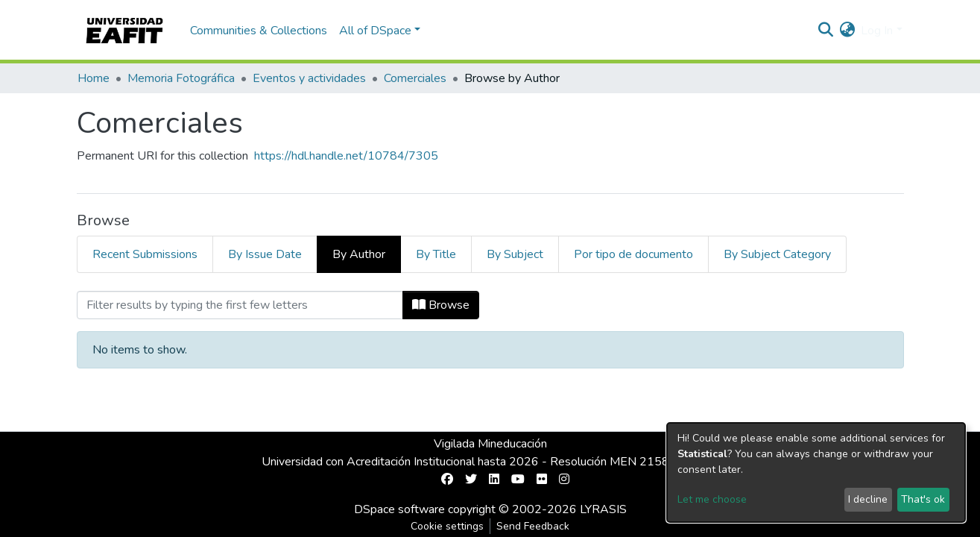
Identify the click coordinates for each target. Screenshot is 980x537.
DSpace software (399, 509)
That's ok (923, 499)
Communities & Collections (259, 31)
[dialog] (816, 472)
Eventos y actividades (309, 78)
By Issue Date (265, 254)
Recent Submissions (145, 254)
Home (94, 78)
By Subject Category (777, 254)
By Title (436, 254)
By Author (359, 254)
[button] (847, 31)
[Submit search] (825, 31)
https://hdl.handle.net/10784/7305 (346, 156)
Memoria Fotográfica (181, 78)
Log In (877, 31)
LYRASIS (603, 509)
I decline (868, 499)
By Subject (515, 254)
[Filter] (240, 305)
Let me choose (712, 499)
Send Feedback (533, 526)
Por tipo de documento (633, 254)
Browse (441, 305)
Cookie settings (447, 526)
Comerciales (415, 78)
